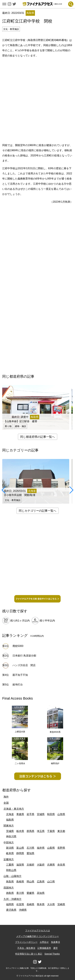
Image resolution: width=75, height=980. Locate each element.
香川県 (20, 893)
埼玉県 (41, 831)
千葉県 (51, 831)
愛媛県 (30, 893)
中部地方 (9, 843)
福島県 (10, 820)
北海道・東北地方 (14, 809)
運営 (55, 948)
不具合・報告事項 (26, 948)
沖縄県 (23, 910)
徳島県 (10, 893)
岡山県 (30, 882)
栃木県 (20, 831)
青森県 (20, 814)
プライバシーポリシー (26, 942)
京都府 (30, 865)
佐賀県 (20, 904)
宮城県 (41, 814)
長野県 (61, 848)
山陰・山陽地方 (13, 876)
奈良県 (61, 865)
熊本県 (41, 904)
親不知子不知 (20, 675)
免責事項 (55, 942)
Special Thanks (52, 954)
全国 (6, 803)
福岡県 (10, 904)
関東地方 (9, 826)
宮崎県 (61, 904)
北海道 (10, 814)
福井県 (41, 848)
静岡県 (20, 853)
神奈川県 (11, 836)
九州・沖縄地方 (13, 899)
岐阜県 (10, 853)
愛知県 (30, 853)
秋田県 (51, 814)
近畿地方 (9, 859)
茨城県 (10, 831)
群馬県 (30, 831)
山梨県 (51, 848)
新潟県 (10, 848)
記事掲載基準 (44, 948)
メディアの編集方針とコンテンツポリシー (37, 936)
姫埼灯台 (18, 685)
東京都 (61, 831)
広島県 (41, 882)
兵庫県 (51, 865)
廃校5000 (18, 646)
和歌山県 (11, 870)
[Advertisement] (37, 100)
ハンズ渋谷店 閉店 (25, 665)
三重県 (10, 865)
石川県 (30, 848)
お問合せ (44, 942)
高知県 (41, 893)
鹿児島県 (11, 910)
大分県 (51, 904)
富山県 (20, 848)
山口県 (51, 882)
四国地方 (9, 888)
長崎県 (30, 904)
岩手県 (30, 814)
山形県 (61, 814)
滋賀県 (20, 865)
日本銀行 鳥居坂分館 (24, 656)
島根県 (20, 882)
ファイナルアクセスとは (37, 931)
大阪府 (41, 865)
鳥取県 (10, 882)
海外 (6, 797)
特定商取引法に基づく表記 (29, 954)
